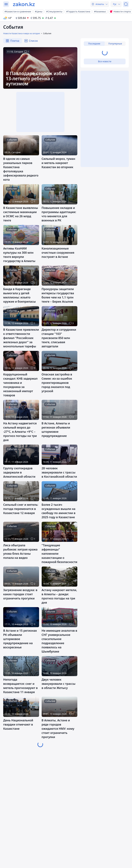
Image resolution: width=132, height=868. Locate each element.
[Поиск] (126, 4)
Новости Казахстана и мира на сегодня (21, 33)
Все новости (105, 61)
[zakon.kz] (24, 4)
